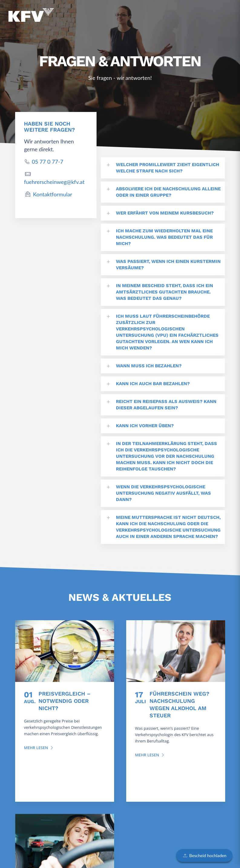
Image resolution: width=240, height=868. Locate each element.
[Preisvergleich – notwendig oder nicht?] (65, 651)
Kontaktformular (53, 194)
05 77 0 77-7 (48, 162)
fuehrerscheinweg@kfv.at (54, 182)
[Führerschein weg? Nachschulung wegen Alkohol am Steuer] (176, 651)
